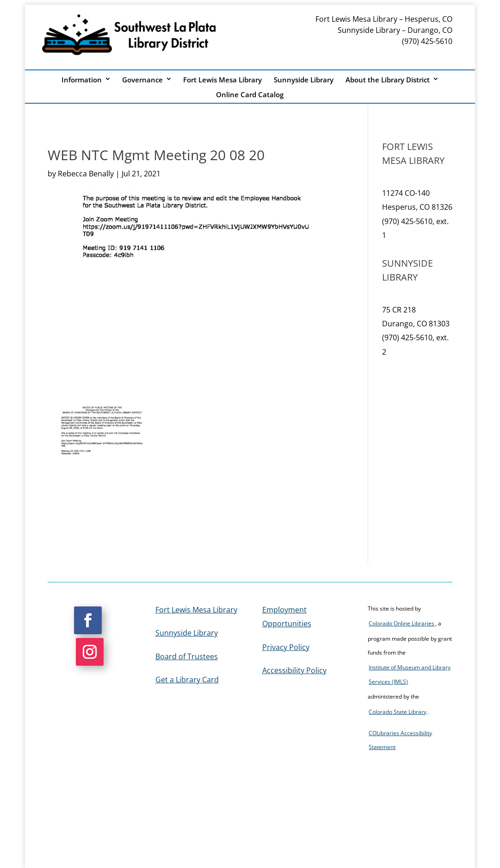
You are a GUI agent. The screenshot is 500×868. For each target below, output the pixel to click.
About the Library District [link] (388, 80)
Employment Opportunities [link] (287, 617)
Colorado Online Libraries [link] (401, 623)
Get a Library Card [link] (187, 680)
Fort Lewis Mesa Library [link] (222, 80)
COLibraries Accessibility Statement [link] (400, 740)
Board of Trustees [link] (187, 656)
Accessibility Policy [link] (294, 670)
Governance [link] (142, 80)
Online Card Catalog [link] (250, 95)
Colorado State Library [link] (398, 712)
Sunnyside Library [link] (304, 80)
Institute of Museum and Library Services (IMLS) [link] (410, 674)
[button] (88, 620)
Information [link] (82, 80)
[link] (102, 463)
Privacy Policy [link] (286, 647)
